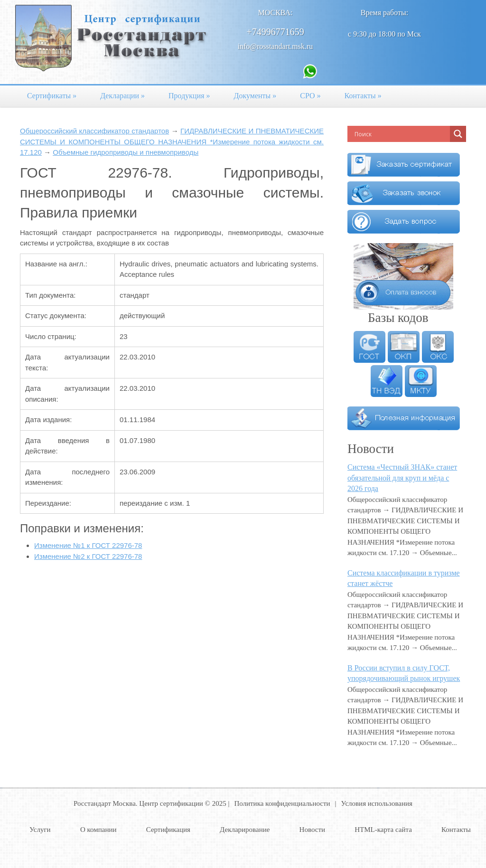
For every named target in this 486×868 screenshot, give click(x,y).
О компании (98, 830)
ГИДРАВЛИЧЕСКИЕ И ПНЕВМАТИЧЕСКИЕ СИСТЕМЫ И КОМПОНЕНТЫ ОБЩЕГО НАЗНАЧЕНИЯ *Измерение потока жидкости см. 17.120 (172, 142)
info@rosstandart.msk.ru (276, 46)
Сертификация (168, 830)
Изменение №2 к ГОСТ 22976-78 (88, 556)
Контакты (363, 96)
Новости (312, 830)
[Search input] (401, 134)
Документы (255, 96)
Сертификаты (52, 96)
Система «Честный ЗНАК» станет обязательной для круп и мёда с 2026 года (402, 478)
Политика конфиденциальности (282, 803)
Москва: (276, 13)
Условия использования (377, 803)
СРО (310, 96)
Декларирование (245, 830)
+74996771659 (275, 32)
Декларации (122, 96)
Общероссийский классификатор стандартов (94, 131)
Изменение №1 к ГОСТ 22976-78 (88, 545)
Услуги (40, 830)
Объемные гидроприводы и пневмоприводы (126, 152)
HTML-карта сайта (383, 830)
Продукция (189, 96)
